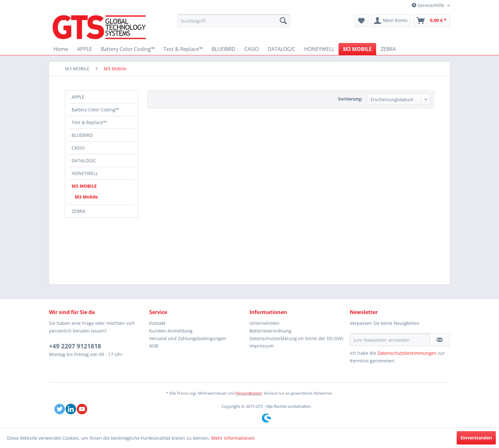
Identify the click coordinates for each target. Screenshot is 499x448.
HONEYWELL (85, 173)
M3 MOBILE (84, 186)
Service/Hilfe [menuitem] (429, 5)
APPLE (78, 97)
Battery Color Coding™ (95, 110)
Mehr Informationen (233, 438)
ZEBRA (78, 211)
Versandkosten (249, 393)
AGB (154, 346)
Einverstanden (476, 438)
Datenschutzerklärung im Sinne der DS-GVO (296, 338)
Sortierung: (350, 99)
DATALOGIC (84, 161)
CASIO (78, 148)
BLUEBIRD (82, 135)
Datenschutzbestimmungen (407, 353)
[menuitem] (234, 21)
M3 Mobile (86, 197)
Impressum (262, 346)
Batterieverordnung (271, 331)
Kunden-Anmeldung (171, 331)
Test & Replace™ (89, 122)
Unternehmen (264, 323)
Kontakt (157, 323)
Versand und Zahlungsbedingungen (188, 338)
